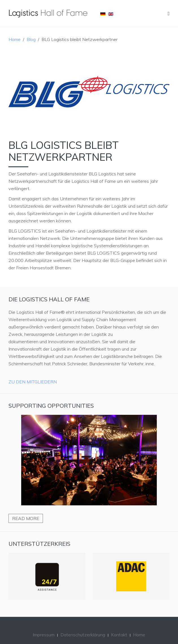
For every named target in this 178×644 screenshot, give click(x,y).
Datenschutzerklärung (83, 635)
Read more (26, 518)
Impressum (44, 635)
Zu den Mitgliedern (33, 382)
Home (15, 39)
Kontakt (119, 635)
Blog (31, 39)
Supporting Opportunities (51, 406)
